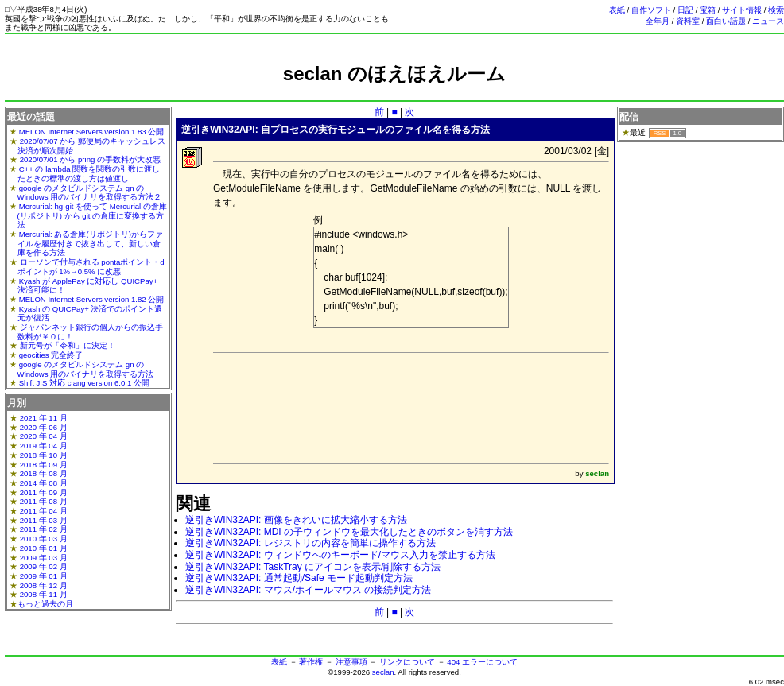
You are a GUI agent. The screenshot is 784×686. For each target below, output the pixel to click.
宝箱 (708, 10)
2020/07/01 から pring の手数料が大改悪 (90, 159)
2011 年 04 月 (44, 511)
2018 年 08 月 (44, 473)
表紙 (617, 10)
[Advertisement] (394, 92)
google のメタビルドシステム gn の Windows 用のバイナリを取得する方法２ (90, 193)
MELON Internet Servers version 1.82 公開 (92, 299)
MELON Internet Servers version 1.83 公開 (92, 132)
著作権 (311, 662)
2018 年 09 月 (44, 465)
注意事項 (351, 662)
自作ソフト (651, 10)
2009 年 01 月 (44, 576)
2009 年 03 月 (44, 558)
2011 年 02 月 (44, 529)
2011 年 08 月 (44, 501)
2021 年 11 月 (44, 418)
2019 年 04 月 (44, 446)
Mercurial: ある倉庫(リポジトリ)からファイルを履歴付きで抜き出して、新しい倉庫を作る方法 (90, 243)
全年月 (658, 21)
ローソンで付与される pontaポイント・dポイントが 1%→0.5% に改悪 (91, 267)
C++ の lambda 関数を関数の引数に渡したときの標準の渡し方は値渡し (89, 174)
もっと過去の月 (45, 604)
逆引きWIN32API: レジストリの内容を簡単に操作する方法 (310, 543)
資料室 (688, 21)
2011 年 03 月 (44, 520)
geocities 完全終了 (51, 355)
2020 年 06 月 (44, 427)
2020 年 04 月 (44, 436)
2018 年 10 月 (44, 455)
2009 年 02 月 (44, 566)
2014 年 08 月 (44, 483)
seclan (383, 672)
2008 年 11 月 (44, 594)
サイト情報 (742, 10)
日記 (685, 10)
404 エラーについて (482, 662)
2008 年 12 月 (44, 585)
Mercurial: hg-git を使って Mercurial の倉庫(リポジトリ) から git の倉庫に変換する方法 (92, 215)
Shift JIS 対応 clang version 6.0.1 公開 (84, 383)
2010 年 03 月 (44, 539)
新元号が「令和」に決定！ (68, 345)
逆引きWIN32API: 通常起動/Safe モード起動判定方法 (299, 578)
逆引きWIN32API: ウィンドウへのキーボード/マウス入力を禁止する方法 (340, 555)
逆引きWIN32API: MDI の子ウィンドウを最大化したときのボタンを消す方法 (349, 532)
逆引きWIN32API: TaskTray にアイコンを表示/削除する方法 (313, 567)
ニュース (768, 21)
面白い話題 (726, 21)
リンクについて (407, 662)
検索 (776, 10)
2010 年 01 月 (44, 548)
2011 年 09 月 (44, 492)
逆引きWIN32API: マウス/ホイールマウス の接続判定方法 (308, 590)
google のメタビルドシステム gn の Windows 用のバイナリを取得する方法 (86, 369)
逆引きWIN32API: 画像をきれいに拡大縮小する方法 (296, 520)
